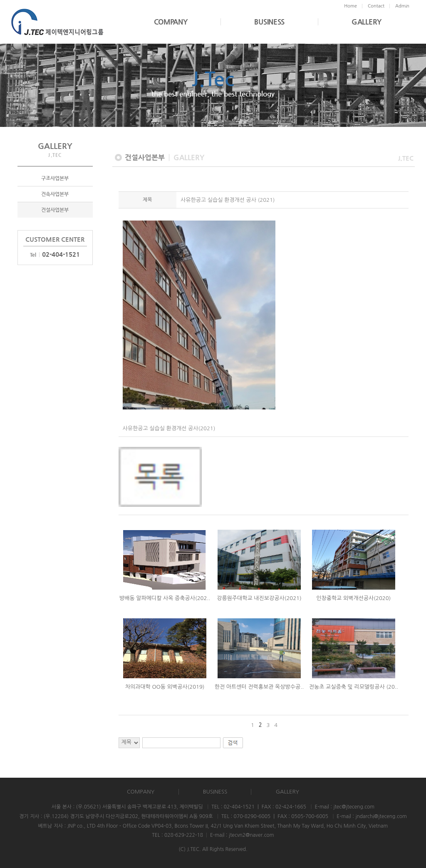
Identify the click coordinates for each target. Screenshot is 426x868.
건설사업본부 (55, 210)
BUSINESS (269, 22)
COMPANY (171, 22)
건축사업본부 (55, 194)
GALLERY (367, 22)
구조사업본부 (55, 178)
